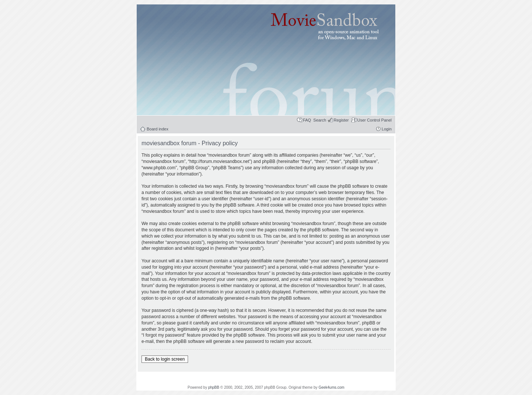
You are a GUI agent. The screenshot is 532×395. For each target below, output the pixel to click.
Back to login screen (165, 359)
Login (387, 129)
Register (341, 120)
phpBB (214, 387)
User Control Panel (374, 120)
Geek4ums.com (331, 387)
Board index (158, 129)
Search (320, 120)
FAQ (307, 120)
